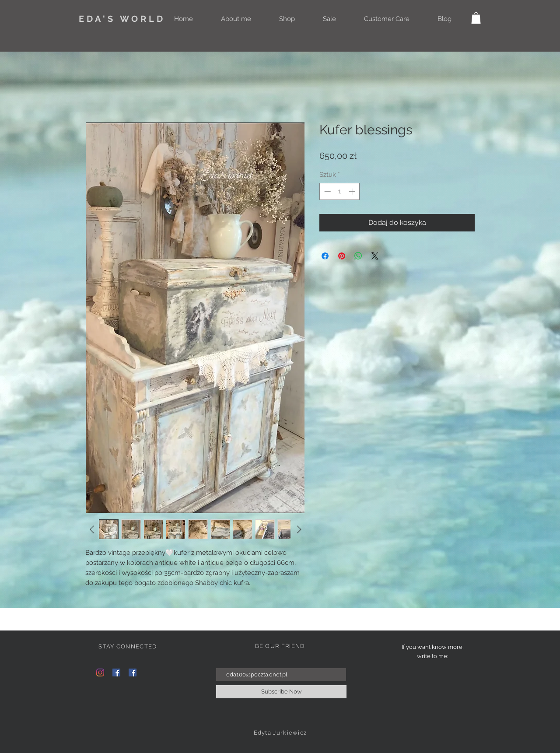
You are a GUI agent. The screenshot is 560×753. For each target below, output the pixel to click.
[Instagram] (100, 672)
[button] (476, 18)
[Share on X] (375, 256)
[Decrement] (327, 191)
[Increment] (353, 191)
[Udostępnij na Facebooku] (325, 256)
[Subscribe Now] (281, 692)
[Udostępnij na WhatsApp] (358, 256)
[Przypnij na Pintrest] (342, 256)
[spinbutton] (340, 191)
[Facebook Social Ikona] (116, 672)
